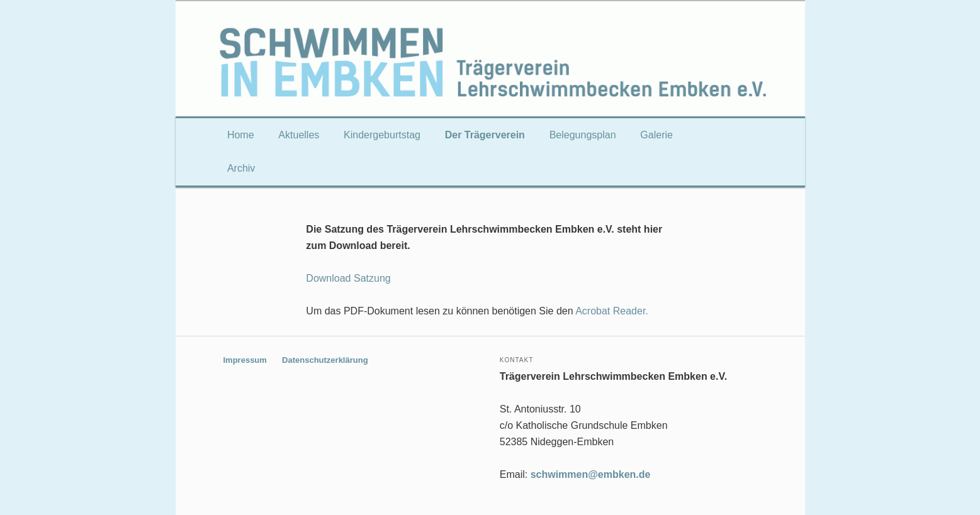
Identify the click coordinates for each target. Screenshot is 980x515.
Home (241, 135)
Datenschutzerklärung (325, 360)
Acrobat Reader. (612, 311)
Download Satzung (348, 278)
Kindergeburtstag (382, 135)
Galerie (656, 135)
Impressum (245, 360)
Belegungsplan (583, 135)
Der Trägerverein (485, 135)
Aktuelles (299, 135)
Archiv (241, 168)
